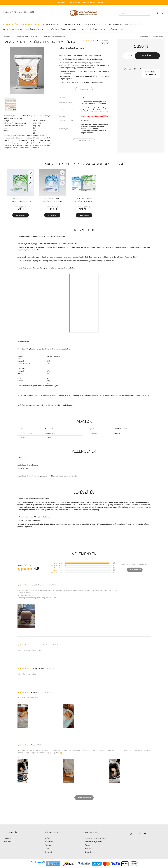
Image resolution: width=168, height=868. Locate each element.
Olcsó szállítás (89, 29)
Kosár (47, 849)
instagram (131, 834)
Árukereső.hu (38, 865)
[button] (125, 69)
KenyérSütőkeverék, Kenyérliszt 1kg (54, 37)
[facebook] (103, 44)
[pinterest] (108, 44)
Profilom (48, 845)
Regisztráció (49, 842)
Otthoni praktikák (13, 29)
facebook (126, 834)
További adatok (84, 141)
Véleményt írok (135, 570)
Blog (124, 29)
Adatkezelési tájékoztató (93, 842)
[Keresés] (135, 13)
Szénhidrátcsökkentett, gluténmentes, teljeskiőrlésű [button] (113, 24)
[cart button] (163, 13)
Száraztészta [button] (71, 24)
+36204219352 (28, 12)
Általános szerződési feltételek (96, 838)
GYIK (103, 29)
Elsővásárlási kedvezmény (63, 29)
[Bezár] (164, 2)
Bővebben (84, 89)
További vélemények (84, 798)
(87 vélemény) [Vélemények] (104, 41)
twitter (136, 834)
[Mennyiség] (128, 56)
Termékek (7, 842)
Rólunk (113, 29)
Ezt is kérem (21, 215)
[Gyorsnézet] (31, 178)
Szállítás (88, 849)
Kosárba (147, 56)
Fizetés (88, 845)
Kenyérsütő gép (52, 24)
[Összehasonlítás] (31, 183)
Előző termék (144, 37)
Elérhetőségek (90, 852)
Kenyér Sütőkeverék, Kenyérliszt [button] (20, 24)
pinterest (140, 834)
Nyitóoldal (8, 838)
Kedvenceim (49, 852)
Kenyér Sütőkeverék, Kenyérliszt (27, 37)
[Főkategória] (7, 37)
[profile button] (157, 13)
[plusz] (132, 56)
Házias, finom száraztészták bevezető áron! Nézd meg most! (82, 2)
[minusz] (125, 56)
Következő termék (157, 37)
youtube (145, 834)
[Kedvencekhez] (31, 173)
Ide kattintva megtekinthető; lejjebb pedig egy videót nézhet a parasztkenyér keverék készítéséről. (95, 110)
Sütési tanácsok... (35, 29)
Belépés (48, 838)
